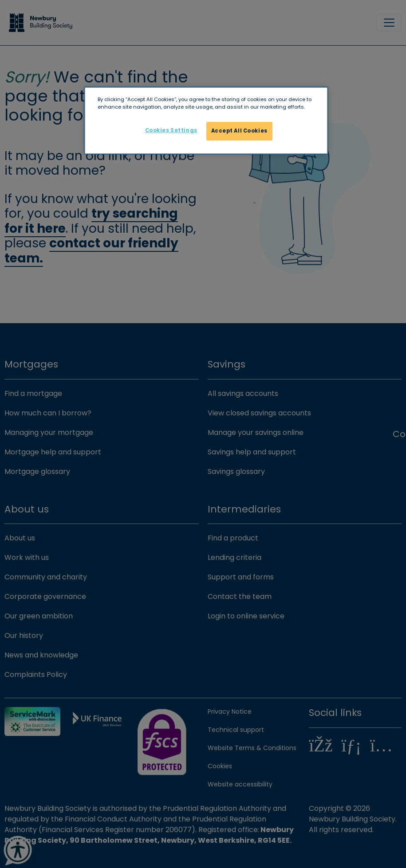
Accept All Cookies (239, 131)
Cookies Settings (171, 130)
